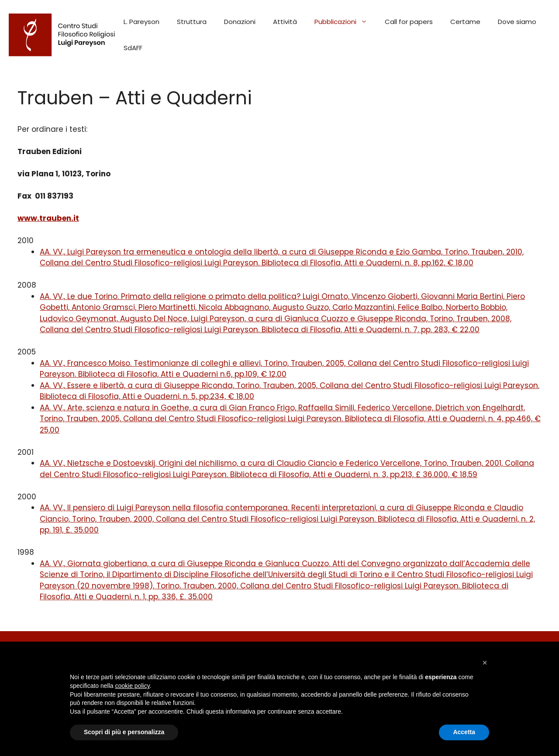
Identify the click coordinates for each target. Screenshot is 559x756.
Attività (285, 22)
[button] (485, 663)
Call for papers (409, 22)
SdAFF (133, 48)
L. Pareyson (141, 22)
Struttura (192, 22)
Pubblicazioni (345, 22)
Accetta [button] (464, 732)
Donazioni (240, 22)
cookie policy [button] (133, 686)
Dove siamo (517, 22)
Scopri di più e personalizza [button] (124, 732)
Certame (465, 22)
